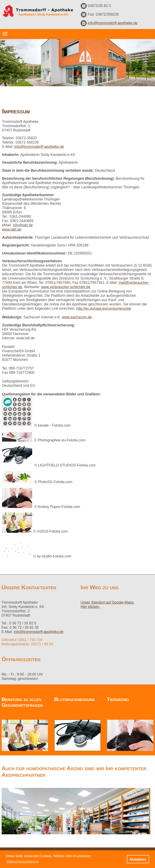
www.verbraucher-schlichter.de (66, 287)
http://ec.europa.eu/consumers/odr (104, 309)
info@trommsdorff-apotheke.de (113, 23)
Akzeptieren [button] (138, 859)
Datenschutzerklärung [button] (23, 862)
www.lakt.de (12, 229)
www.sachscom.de (77, 317)
